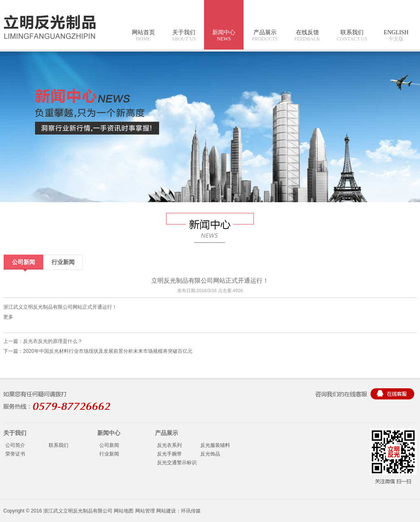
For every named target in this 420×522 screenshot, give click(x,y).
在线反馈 (307, 35)
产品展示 (265, 35)
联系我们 (352, 35)
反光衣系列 (169, 445)
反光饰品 (210, 454)
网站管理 (145, 511)
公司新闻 (23, 262)
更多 (8, 317)
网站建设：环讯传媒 (178, 511)
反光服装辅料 (215, 445)
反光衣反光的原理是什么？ (53, 341)
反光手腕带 (169, 454)
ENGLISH (396, 35)
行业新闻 (63, 262)
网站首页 (143, 35)
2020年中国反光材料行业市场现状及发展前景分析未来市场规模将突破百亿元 (108, 351)
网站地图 (124, 511)
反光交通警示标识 (177, 463)
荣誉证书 (15, 454)
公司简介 (15, 445)
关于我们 (184, 35)
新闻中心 (224, 35)
